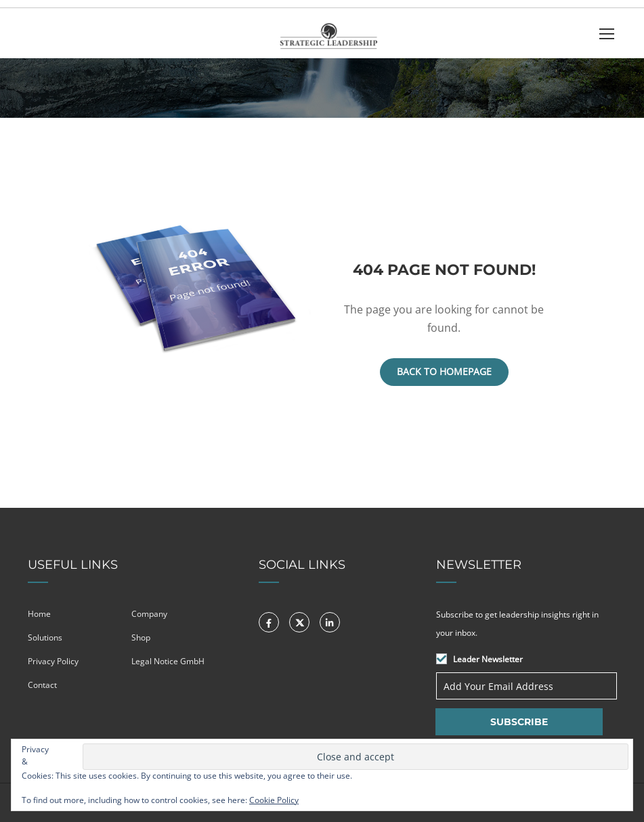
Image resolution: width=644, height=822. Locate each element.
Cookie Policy (274, 800)
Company (149, 614)
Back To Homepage (444, 371)
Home (39, 614)
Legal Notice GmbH (168, 661)
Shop (141, 637)
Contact (42, 685)
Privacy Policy (53, 661)
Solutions (45, 637)
